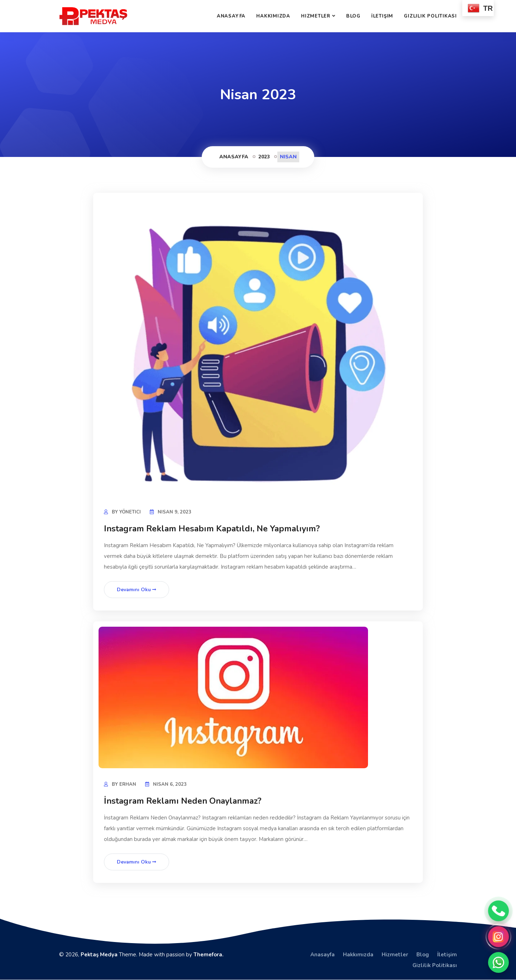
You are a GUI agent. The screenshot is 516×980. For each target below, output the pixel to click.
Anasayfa (231, 16)
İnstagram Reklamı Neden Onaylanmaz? (186, 801)
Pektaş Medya (99, 955)
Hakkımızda (273, 16)
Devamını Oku (137, 590)
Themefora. (209, 955)
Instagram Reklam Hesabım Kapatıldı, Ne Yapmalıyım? (215, 529)
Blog (353, 16)
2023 (264, 157)
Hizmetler (316, 16)
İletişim (382, 16)
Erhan (128, 784)
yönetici (130, 512)
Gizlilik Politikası (430, 16)
